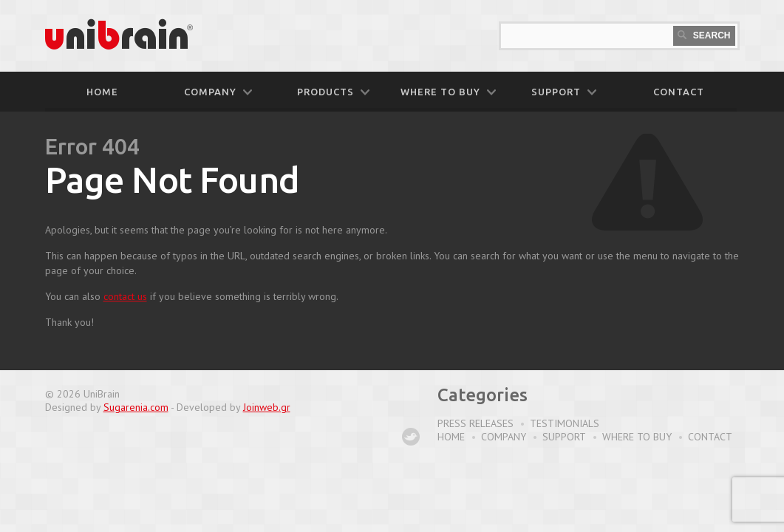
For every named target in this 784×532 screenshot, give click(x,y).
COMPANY (218, 92)
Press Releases (475, 423)
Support (564, 437)
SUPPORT (564, 92)
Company (504, 437)
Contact (710, 437)
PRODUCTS (333, 92)
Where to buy (637, 437)
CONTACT (679, 92)
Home (102, 92)
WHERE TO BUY (448, 92)
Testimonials (565, 423)
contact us (125, 296)
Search (704, 35)
